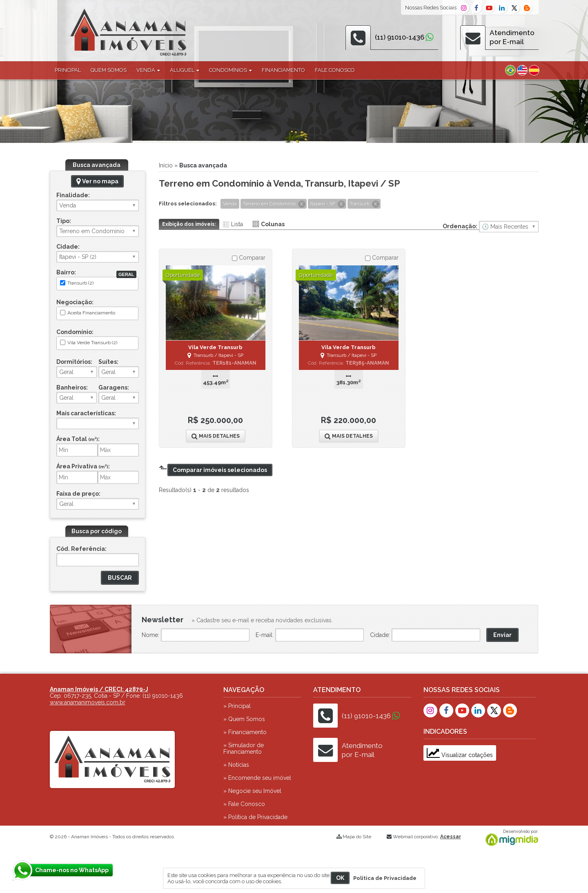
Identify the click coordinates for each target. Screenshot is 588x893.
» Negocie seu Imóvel (252, 791)
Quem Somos (109, 70)
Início (166, 165)
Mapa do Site (357, 837)
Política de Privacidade (385, 878)
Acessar (451, 837)
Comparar (249, 258)
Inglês (522, 70)
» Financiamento (245, 732)
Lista (237, 224)
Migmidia (510, 838)
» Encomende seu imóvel (257, 778)
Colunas (273, 224)
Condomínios (231, 70)
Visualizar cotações (460, 755)
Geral (126, 274)
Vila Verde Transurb (215, 347)
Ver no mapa (97, 181)
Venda (148, 70)
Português (510, 70)
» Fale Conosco (244, 804)
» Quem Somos (244, 719)
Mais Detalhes (216, 436)
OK (340, 878)
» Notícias (236, 765)
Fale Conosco (335, 70)
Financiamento (283, 70)
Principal (68, 70)
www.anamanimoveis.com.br (88, 702)
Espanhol (534, 70)
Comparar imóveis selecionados (220, 470)
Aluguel (185, 70)
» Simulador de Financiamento (244, 748)
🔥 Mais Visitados (509, 227)
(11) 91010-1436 (400, 37)
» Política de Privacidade (255, 817)
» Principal (237, 706)
